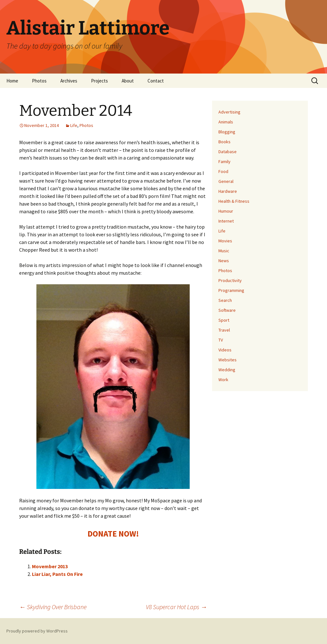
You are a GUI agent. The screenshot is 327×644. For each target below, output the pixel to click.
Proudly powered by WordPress (37, 631)
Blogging (227, 132)
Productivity (230, 280)
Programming (231, 290)
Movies (225, 241)
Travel (224, 330)
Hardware (228, 191)
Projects (99, 81)
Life (74, 125)
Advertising (229, 112)
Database (228, 152)
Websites (228, 360)
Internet (226, 221)
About (128, 81)
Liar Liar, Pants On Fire (57, 574)
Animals (226, 122)
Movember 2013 (50, 566)
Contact (156, 81)
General (226, 181)
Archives (69, 81)
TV (221, 340)
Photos (39, 81)
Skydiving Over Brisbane (53, 607)
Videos (225, 350)
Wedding (227, 370)
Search (225, 300)
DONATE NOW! (113, 534)
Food (223, 171)
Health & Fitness (234, 201)
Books (224, 142)
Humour (226, 211)
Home (12, 81)
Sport (224, 320)
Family (224, 161)
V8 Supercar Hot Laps (176, 607)
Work (223, 380)
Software (227, 310)
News (224, 261)
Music (224, 251)
